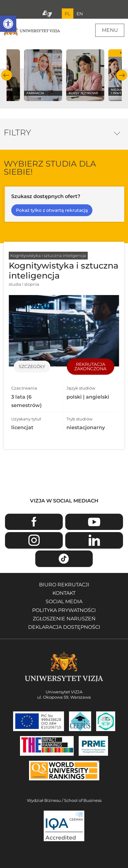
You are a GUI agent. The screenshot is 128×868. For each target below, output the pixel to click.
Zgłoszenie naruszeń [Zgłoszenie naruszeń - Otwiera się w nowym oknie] (64, 619)
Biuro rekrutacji (64, 585)
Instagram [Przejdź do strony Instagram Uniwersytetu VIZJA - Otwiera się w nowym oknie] (34, 540)
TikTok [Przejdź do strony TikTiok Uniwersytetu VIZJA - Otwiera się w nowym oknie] (64, 559)
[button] (8, 24)
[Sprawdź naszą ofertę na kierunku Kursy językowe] (85, 75)
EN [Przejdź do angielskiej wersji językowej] (80, 14)
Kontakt (64, 593)
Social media (64, 601)
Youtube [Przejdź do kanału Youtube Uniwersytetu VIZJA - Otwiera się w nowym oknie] (94, 522)
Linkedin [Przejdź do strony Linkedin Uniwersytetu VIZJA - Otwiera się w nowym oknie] (94, 540)
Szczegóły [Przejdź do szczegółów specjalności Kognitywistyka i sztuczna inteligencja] (32, 366)
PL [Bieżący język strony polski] (67, 14)
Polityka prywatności (64, 610)
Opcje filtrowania (117, 132)
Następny (122, 75)
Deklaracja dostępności (64, 627)
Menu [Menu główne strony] (110, 30)
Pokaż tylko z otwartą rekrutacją (52, 210)
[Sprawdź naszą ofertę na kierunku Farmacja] (43, 75)
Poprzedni (6, 75)
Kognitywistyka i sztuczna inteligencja (48, 255)
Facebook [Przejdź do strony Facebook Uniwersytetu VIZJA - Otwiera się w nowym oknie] (34, 522)
